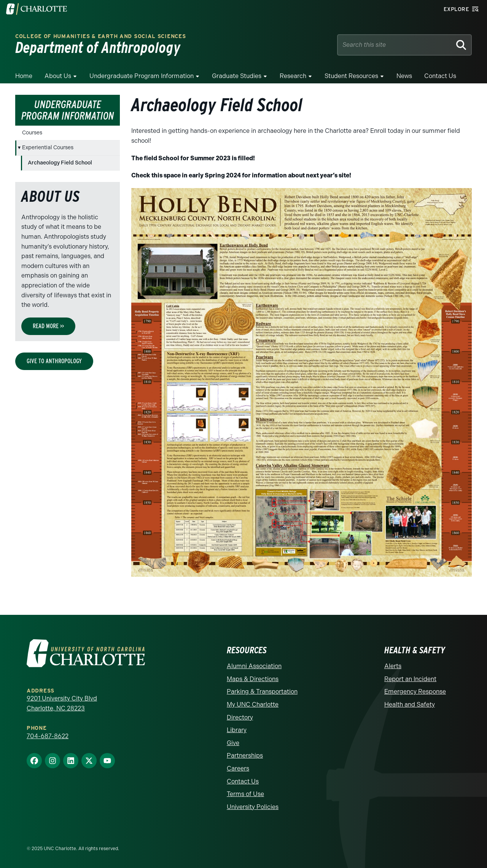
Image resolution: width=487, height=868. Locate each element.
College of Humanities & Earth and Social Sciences (100, 36)
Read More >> (48, 326)
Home (24, 76)
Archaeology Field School (60, 163)
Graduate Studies (237, 76)
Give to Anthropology (54, 361)
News (404, 76)
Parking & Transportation (262, 692)
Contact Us (440, 76)
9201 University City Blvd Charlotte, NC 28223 (62, 703)
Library (237, 730)
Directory (240, 717)
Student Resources (351, 76)
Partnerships (245, 756)
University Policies (253, 807)
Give (233, 743)
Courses (32, 133)
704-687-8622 (48, 736)
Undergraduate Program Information (142, 76)
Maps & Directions (253, 679)
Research (293, 76)
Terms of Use (245, 794)
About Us (58, 76)
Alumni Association (254, 666)
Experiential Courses (48, 148)
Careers (238, 768)
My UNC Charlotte (253, 704)
